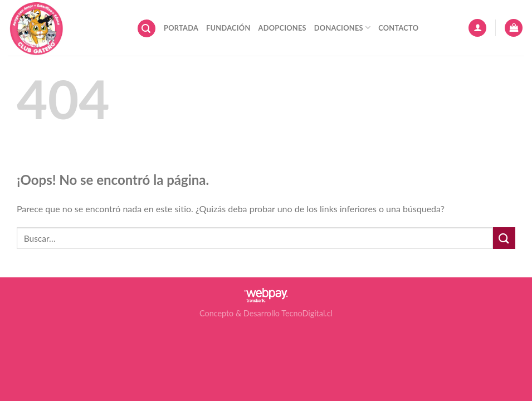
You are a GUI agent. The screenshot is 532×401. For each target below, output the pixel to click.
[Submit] (504, 238)
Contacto (398, 28)
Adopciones (282, 28)
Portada (181, 28)
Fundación (228, 28)
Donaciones (342, 28)
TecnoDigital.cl (307, 313)
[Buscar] (147, 29)
